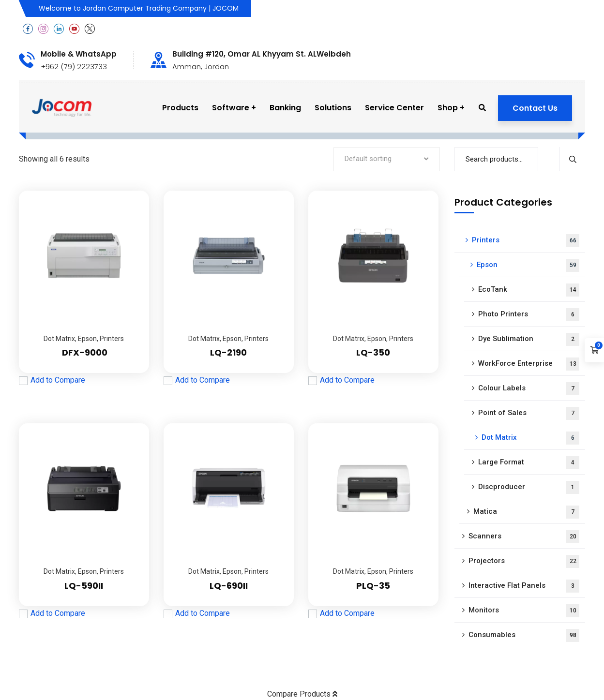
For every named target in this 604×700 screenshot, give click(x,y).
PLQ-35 (373, 586)
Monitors (524, 611)
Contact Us (535, 108)
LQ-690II (229, 586)
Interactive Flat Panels (524, 586)
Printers (112, 339)
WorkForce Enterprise (529, 364)
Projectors (524, 561)
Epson (87, 339)
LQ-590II (84, 586)
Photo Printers (529, 315)
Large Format (529, 463)
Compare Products (302, 694)
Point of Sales (529, 413)
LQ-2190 (228, 352)
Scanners (524, 537)
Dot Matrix (59, 339)
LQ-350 (373, 352)
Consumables (524, 635)
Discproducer (529, 487)
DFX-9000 (84, 352)
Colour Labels (529, 389)
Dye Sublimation (529, 339)
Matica (526, 512)
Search (572, 159)
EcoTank (529, 290)
